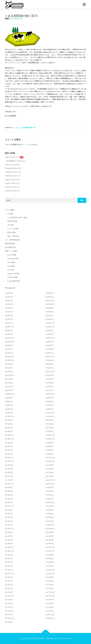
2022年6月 (50, 364)
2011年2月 (50, 611)
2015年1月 (9, 525)
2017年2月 (50, 476)
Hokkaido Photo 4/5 (13, 176)
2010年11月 (9, 618)
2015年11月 (9, 506)
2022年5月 (9, 368)
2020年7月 (9, 401)
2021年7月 (50, 379)
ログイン (25, 144)
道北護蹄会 (9, 247)
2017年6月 (50, 469)
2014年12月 (50, 525)
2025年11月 (9, 304)
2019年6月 (50, 424)
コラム (16, 128)
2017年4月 (50, 472)
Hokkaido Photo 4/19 (13, 168)
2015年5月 (9, 517)
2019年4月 (50, 428)
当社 (9, 225)
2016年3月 (9, 499)
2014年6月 (50, 536)
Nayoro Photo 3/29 (12, 180)
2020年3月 (9, 409)
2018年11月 (9, 439)
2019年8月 (50, 420)
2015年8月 (50, 510)
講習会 (10, 232)
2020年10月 (50, 394)
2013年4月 (50, 562)
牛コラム (11, 229)
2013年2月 (50, 566)
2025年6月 (50, 312)
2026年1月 (9, 301)
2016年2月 (50, 499)
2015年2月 (50, 521)
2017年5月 (9, 472)
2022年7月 (9, 364)
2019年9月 (9, 420)
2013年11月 (9, 551)
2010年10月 (50, 618)
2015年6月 (50, 514)
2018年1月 (9, 458)
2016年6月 (50, 491)
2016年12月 (50, 480)
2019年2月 (50, 431)
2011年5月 (9, 607)
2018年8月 (50, 443)
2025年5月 (9, 315)
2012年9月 (9, 577)
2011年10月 (50, 596)
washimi (10, 277)
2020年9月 (9, 398)
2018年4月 (50, 450)
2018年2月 (50, 454)
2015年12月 (50, 502)
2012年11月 (9, 573)
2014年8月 (50, 532)
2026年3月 (9, 297)
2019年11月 (9, 416)
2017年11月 (9, 461)
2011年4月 (50, 607)
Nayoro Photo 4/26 (12, 165)
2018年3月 (9, 454)
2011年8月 (50, 600)
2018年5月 (9, 450)
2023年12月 (9, 338)
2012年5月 (9, 585)
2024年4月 (50, 334)
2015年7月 (9, 514)
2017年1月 (9, 480)
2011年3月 (9, 611)
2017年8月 (50, 465)
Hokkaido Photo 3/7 (13, 191)
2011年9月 (9, 600)
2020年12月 (9, 394)
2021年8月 (9, 379)
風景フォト (9, 251)
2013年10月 (50, 551)
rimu (9, 262)
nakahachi (11, 258)
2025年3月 (9, 319)
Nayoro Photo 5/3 (12, 157)
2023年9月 (50, 342)
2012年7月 (9, 581)
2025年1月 (9, 323)
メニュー (84, 4)
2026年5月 (9, 293)
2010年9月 (9, 622)
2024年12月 (50, 323)
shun (9, 270)
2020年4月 (50, 405)
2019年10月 (50, 416)
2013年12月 (50, 547)
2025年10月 (50, 304)
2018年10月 (50, 439)
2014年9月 (9, 532)
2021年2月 (9, 390)
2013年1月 (9, 570)
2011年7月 (9, 603)
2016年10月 (50, 484)
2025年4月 (50, 315)
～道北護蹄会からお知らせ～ (16, 161)
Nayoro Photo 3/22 (12, 183)
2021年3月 (50, 387)
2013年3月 (9, 566)
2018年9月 (9, 443)
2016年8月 (50, 487)
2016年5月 (9, 495)
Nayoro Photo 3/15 (12, 187)
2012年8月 (50, 577)
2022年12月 (9, 357)
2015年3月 (9, 521)
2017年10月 (50, 461)
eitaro (10, 255)
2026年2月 (50, 297)
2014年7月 (9, 536)
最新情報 (8, 243)
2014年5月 (9, 540)
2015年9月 (9, 510)
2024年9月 (9, 330)
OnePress (50, 638)
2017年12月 (50, 458)
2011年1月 (9, 615)
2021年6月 (9, 383)
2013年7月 (9, 558)
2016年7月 (9, 491)
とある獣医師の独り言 (28, 128)
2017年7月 (9, 469)
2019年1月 (9, 435)
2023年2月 (9, 353)
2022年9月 (50, 360)
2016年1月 (9, 502)
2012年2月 (50, 588)
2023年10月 (9, 342)
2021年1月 (50, 390)
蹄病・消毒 (11, 236)
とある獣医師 (12, 281)
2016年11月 (9, 484)
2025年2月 (50, 319)
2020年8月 (50, 398)
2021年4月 (9, 387)
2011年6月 (50, 603)
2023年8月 (9, 345)
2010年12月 (50, 615)
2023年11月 (50, 338)
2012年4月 (50, 585)
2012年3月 (9, 588)
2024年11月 (9, 327)
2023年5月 (9, 349)
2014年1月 (9, 547)
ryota (9, 266)
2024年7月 (9, 334)
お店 (9, 214)
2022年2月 (50, 368)
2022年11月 (50, 357)
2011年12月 (50, 592)
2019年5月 (9, 428)
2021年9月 (50, 375)
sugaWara (11, 273)
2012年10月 (50, 573)
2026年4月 (50, 293)
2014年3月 (9, 544)
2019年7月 (9, 424)
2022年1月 (9, 372)
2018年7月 (9, 446)
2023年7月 (50, 345)
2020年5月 (9, 405)
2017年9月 (9, 465)
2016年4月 (50, 495)
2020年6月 (50, 401)
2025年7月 (9, 312)
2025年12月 (50, 301)
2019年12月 (50, 413)
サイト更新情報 (11, 240)
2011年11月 (9, 596)
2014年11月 (9, 529)
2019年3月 (9, 431)
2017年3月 (9, 476)
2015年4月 (50, 517)
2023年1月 (50, 353)
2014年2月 (50, 544)
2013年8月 (50, 555)
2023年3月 (50, 349)
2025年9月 (9, 308)
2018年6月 (50, 446)
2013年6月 (50, 558)
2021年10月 (9, 375)
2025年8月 (50, 308)
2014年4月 (50, 540)
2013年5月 (9, 562)
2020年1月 (9, 413)
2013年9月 (9, 555)
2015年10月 (50, 506)
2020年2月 (50, 409)
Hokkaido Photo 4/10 (13, 172)
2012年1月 (9, 592)
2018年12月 (50, 435)
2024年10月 (50, 327)
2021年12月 (50, 372)
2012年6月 (50, 581)
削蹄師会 (11, 221)
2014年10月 (50, 529)
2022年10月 (9, 360)
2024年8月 (50, 330)
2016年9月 (9, 487)
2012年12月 (50, 570)
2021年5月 (50, 383)
